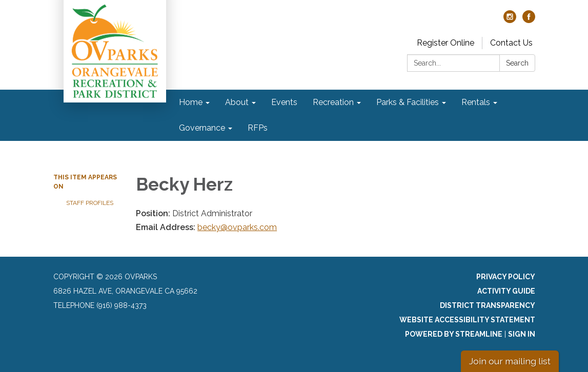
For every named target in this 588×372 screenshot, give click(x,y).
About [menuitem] (237, 102)
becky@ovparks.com (237, 227)
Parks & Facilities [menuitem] (408, 102)
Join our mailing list (510, 361)
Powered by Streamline (454, 334)
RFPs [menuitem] (258, 128)
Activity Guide (506, 291)
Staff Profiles (90, 203)
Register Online (445, 43)
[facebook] (529, 20)
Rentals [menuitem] (476, 102)
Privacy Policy (506, 277)
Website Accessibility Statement (467, 320)
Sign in (522, 334)
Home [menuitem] (191, 102)
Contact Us (511, 43)
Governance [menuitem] (202, 128)
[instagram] (510, 20)
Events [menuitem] (284, 102)
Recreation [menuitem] (333, 102)
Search (517, 63)
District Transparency (488, 305)
